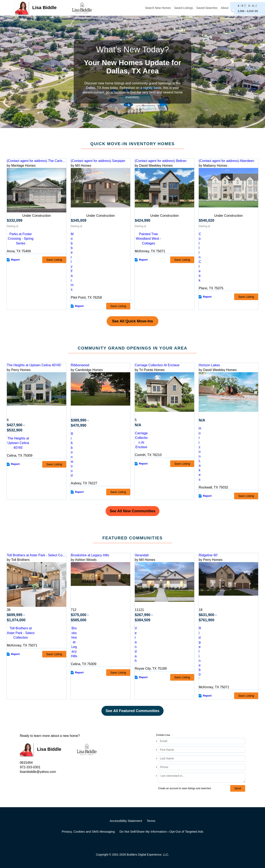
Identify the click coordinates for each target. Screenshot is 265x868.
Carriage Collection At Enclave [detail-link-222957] (157, 365)
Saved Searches (207, 8)
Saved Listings (184, 8)
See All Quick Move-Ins (132, 321)
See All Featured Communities (132, 711)
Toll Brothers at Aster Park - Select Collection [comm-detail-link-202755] (21, 633)
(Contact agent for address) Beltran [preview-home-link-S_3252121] (161, 161)
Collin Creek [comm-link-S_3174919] (200, 257)
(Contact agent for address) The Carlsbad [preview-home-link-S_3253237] (37, 161)
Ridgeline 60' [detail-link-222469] (208, 555)
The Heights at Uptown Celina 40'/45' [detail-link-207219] (34, 365)
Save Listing (54, 260)
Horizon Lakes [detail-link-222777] (209, 365)
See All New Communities (132, 511)
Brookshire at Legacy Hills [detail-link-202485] (90, 555)
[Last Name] (202, 758)
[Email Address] (202, 741)
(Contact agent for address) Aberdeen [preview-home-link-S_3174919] (226, 161)
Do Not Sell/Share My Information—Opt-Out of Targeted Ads (161, 831)
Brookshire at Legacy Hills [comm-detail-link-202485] (74, 642)
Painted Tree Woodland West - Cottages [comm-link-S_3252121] (148, 239)
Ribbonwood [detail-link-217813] (80, 365)
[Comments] (202, 778)
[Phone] (202, 767)
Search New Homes (158, 8)
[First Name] (202, 750)
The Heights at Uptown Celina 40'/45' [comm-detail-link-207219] (18, 443)
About (225, 8)
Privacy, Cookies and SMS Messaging (88, 831)
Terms (151, 821)
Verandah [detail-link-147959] (142, 555)
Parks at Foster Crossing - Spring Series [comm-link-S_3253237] (21, 239)
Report (15, 260)
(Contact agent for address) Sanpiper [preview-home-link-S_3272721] (98, 161)
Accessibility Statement (126, 821)
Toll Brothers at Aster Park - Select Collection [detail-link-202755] (37, 555)
